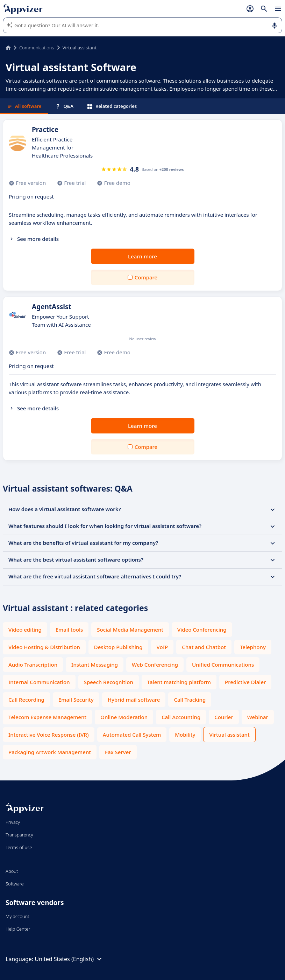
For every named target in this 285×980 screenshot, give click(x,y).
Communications (37, 48)
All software (24, 106)
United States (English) (69, 959)
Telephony (253, 647)
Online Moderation (124, 717)
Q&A (64, 106)
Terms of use (19, 847)
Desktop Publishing (118, 647)
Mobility (185, 735)
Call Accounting (181, 717)
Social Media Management (130, 630)
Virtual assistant (229, 735)
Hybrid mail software (134, 700)
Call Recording (26, 700)
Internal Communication (39, 682)
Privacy (13, 822)
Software (15, 884)
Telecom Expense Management (47, 717)
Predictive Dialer (245, 682)
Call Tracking (190, 700)
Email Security (76, 700)
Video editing (25, 630)
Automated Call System (132, 735)
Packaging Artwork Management (50, 752)
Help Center (18, 929)
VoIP (162, 647)
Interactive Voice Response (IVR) (49, 735)
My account (17, 916)
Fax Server (118, 752)
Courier (224, 717)
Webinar (258, 717)
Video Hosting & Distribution (44, 647)
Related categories (112, 106)
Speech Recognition (109, 682)
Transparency (19, 835)
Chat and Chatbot (204, 647)
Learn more (142, 256)
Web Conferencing (155, 665)
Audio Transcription (33, 665)
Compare (146, 277)
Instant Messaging (95, 665)
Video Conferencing (202, 630)
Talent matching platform (179, 682)
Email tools (69, 630)
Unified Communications (223, 665)
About (12, 871)
